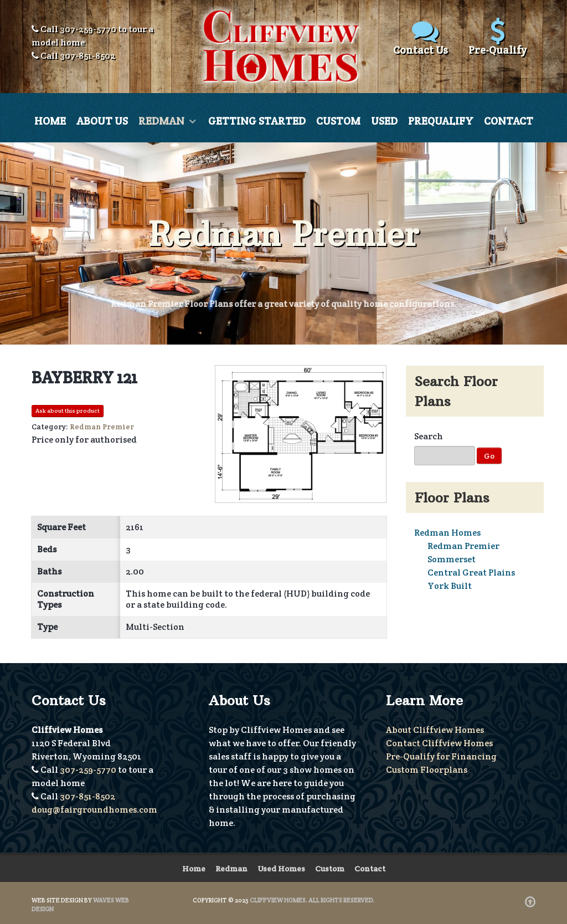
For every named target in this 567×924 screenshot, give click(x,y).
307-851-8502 (87, 56)
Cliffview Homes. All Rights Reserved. (312, 900)
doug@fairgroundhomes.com (94, 810)
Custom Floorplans (427, 770)
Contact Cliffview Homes (439, 743)
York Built (450, 586)
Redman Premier (463, 546)
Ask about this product (68, 411)
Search (429, 436)
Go (489, 456)
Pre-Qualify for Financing (441, 756)
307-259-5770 (88, 29)
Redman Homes (447, 533)
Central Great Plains (471, 573)
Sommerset (452, 559)
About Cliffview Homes (435, 730)
